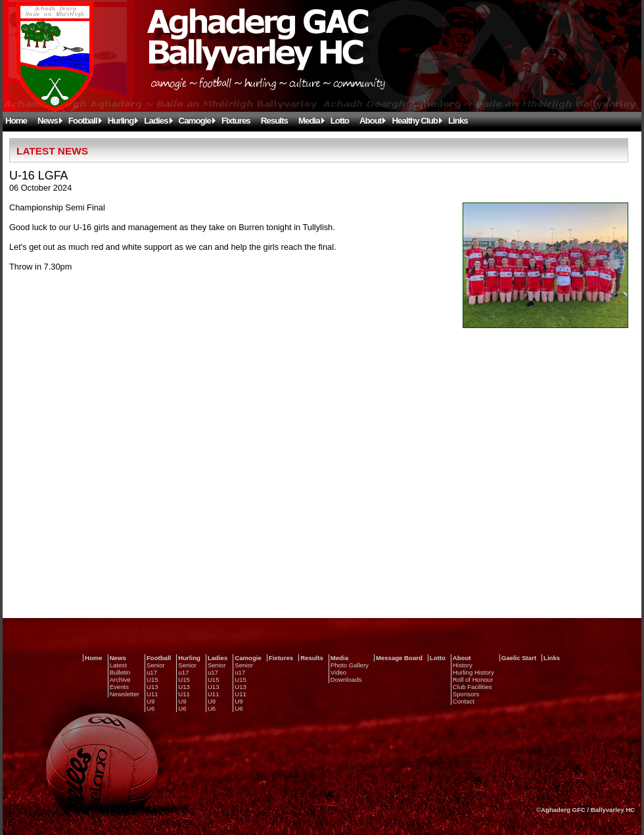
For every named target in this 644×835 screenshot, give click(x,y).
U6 (150, 708)
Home (16, 121)
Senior (156, 665)
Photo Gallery (350, 665)
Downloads (346, 680)
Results (274, 121)
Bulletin (120, 672)
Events (119, 687)
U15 (152, 680)
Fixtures (236, 121)
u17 (152, 672)
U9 (150, 701)
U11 (152, 694)
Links (458, 121)
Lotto (340, 121)
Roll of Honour (473, 680)
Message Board (399, 658)
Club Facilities (472, 687)
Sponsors (466, 694)
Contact (464, 701)
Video (338, 672)
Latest (118, 665)
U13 (152, 687)
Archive (120, 680)
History (463, 665)
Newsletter (125, 694)
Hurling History (473, 672)
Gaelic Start (519, 658)
